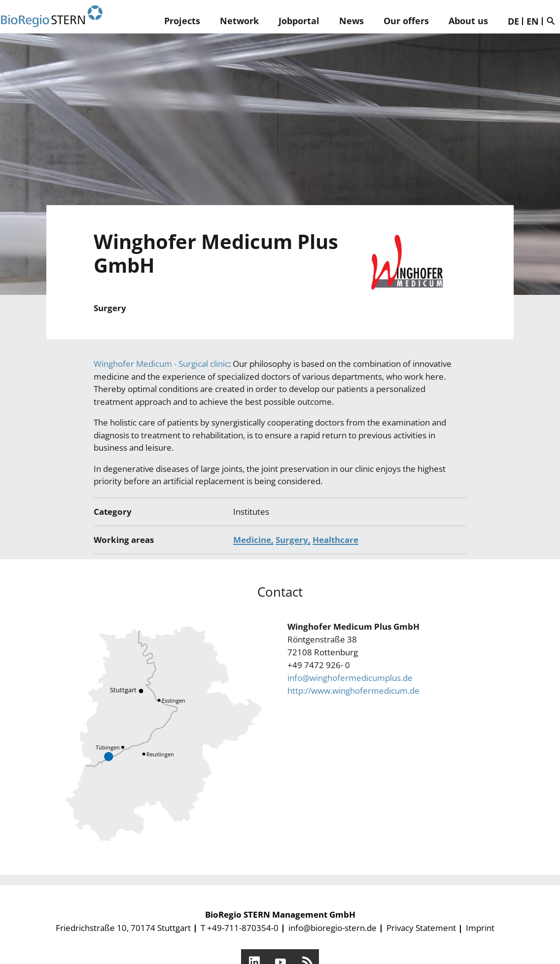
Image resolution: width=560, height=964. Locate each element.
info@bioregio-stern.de (332, 928)
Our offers (406, 21)
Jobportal (299, 21)
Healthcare (335, 540)
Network (239, 21)
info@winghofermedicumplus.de (350, 678)
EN (533, 21)
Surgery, (293, 540)
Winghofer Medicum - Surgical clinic (161, 364)
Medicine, (253, 540)
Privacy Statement (421, 928)
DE (513, 21)
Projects (182, 21)
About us (468, 21)
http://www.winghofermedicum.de (353, 691)
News (351, 21)
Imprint (480, 928)
